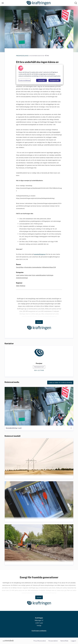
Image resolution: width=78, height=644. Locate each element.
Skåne (18, 286)
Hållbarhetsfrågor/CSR (49, 267)
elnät (30, 275)
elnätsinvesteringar (22, 278)
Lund (18, 275)
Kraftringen (50, 275)
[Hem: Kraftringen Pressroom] (39, 3)
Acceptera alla (54, 80)
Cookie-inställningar (25, 80)
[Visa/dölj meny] (3, 3)
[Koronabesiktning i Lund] (39, 406)
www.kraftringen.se (40, 254)
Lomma (22, 275)
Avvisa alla (42, 80)
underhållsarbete (41, 275)
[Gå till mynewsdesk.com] (8, 641)
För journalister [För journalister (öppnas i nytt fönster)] (53, 641)
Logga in (73, 641)
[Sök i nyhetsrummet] (76, 3)
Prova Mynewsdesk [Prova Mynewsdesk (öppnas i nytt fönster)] (40, 641)
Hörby (26, 275)
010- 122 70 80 (39, 370)
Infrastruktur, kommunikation (33, 267)
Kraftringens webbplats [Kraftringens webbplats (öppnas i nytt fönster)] (39, 631)
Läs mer (39, 322)
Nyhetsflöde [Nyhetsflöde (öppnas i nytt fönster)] (64, 641)
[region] (40, 75)
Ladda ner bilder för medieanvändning (60, 383)
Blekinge (23, 286)
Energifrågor (20, 267)
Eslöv (34, 275)
